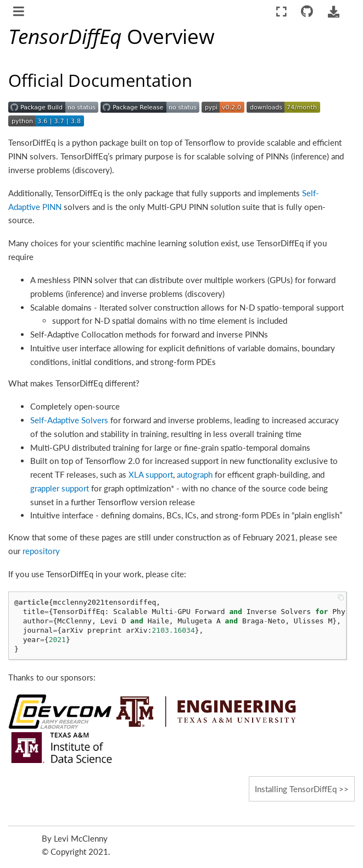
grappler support (60, 488)
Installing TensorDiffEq (296, 789)
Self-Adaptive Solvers (69, 420)
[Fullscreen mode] (281, 12)
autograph (195, 474)
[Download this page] (333, 12)
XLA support (151, 474)
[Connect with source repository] (307, 12)
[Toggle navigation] (19, 13)
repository (41, 551)
